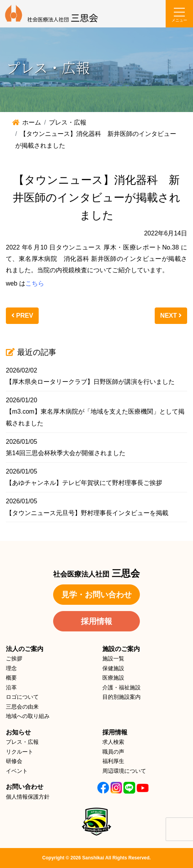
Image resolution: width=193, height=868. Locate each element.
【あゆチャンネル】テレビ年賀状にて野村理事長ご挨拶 (84, 483)
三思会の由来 (22, 707)
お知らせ (18, 732)
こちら (35, 283)
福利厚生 (113, 761)
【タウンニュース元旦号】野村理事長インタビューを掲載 (87, 513)
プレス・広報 (22, 742)
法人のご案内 (25, 649)
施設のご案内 (121, 649)
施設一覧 (113, 658)
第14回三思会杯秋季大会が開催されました (66, 453)
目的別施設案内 (122, 697)
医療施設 (113, 678)
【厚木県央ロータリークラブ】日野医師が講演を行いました (90, 382)
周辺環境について (124, 771)
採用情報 (96, 621)
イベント (17, 771)
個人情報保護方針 (28, 797)
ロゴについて (22, 697)
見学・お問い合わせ (96, 595)
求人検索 (113, 742)
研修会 (14, 761)
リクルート (20, 752)
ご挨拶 (14, 658)
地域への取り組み (28, 716)
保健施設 (113, 668)
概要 (11, 678)
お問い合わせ (25, 787)
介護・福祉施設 (122, 687)
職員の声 (113, 752)
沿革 (11, 687)
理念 (11, 668)
